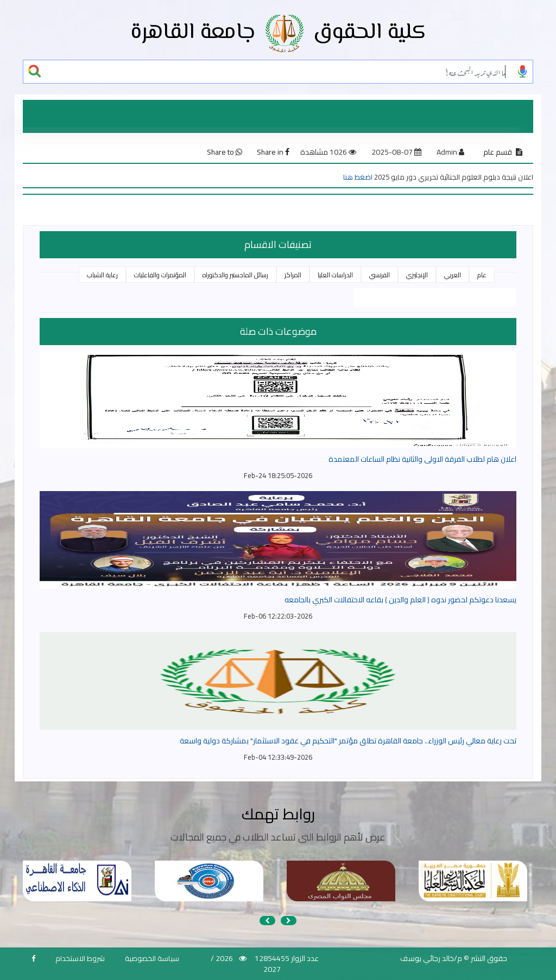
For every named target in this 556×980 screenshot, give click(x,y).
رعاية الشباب (102, 275)
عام (482, 275)
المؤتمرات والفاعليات (160, 275)
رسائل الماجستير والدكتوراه (235, 275)
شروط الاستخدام (80, 958)
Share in (273, 152)
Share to (225, 152)
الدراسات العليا (335, 275)
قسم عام (498, 152)
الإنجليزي (417, 275)
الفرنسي (380, 275)
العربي (453, 275)
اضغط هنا (358, 177)
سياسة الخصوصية (152, 958)
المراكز (293, 275)
